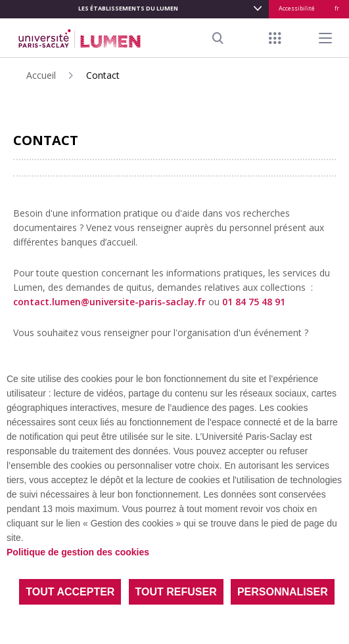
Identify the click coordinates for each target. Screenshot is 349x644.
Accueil (41, 75)
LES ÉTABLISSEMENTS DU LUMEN (128, 8)
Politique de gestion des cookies (78, 552)
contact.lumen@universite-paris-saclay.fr (109, 302)
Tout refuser (176, 592)
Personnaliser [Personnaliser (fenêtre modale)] (283, 592)
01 (254, 302)
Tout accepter (70, 592)
